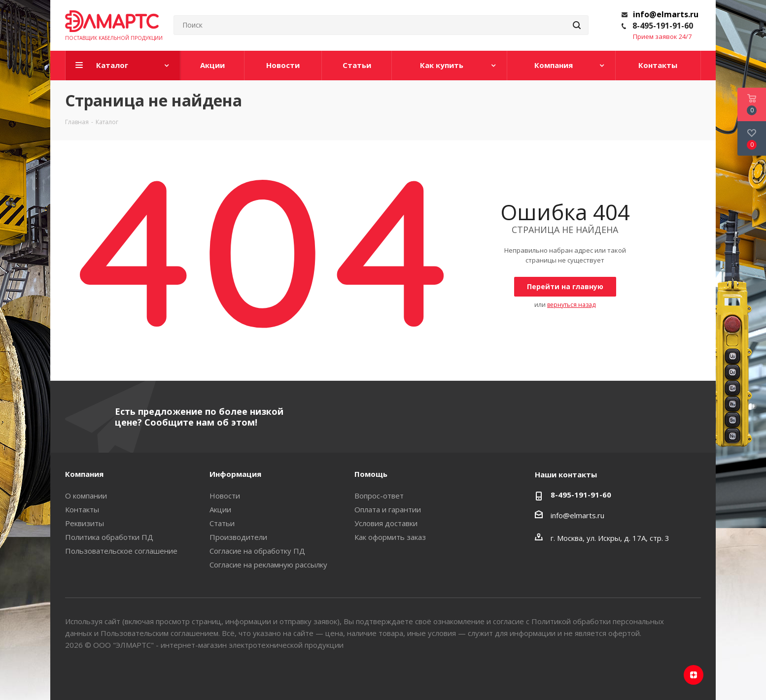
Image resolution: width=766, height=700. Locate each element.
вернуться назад (571, 305)
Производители (238, 537)
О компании (86, 496)
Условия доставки (386, 523)
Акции (220, 509)
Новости (225, 496)
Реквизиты (85, 523)
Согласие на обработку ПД (257, 551)
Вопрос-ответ (379, 496)
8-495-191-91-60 (663, 26)
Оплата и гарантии (388, 509)
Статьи (222, 523)
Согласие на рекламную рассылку (268, 565)
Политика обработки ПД (109, 537)
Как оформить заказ (390, 537)
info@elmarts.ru (666, 14)
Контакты (82, 509)
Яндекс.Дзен (694, 675)
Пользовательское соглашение (121, 551)
